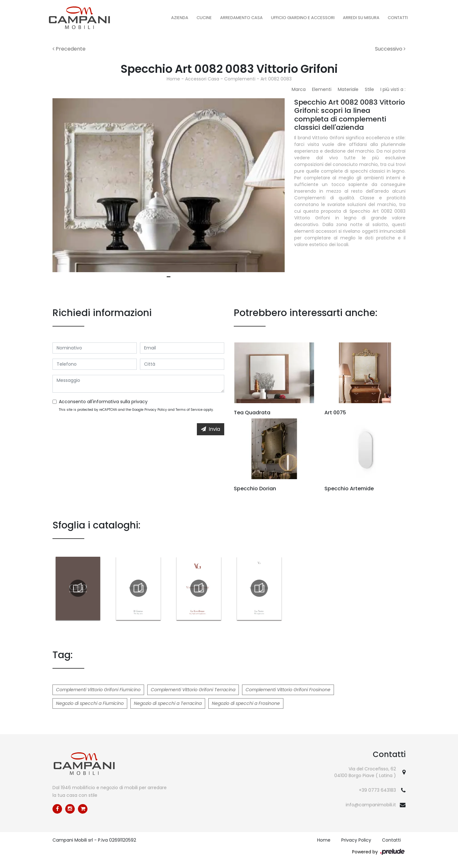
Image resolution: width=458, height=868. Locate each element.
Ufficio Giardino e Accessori (303, 18)
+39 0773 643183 (377, 790)
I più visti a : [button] (393, 89)
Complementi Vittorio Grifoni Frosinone (288, 690)
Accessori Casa (202, 79)
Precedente (69, 49)
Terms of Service (189, 410)
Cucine (204, 18)
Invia (211, 429)
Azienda (180, 18)
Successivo (390, 49)
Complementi (240, 79)
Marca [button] (299, 89)
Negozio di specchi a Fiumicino (90, 703)
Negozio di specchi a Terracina (168, 703)
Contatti (398, 18)
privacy (139, 402)
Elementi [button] (322, 89)
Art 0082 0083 (276, 79)
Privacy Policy (156, 410)
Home (173, 79)
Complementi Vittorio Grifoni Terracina (193, 690)
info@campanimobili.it (371, 805)
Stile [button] (369, 89)
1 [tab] (169, 277)
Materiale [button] (348, 89)
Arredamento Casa (241, 18)
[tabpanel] (169, 185)
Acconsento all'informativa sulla (103, 402)
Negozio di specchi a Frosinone (246, 703)
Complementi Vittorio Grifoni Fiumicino (98, 690)
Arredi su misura (361, 18)
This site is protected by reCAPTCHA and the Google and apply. (136, 410)
